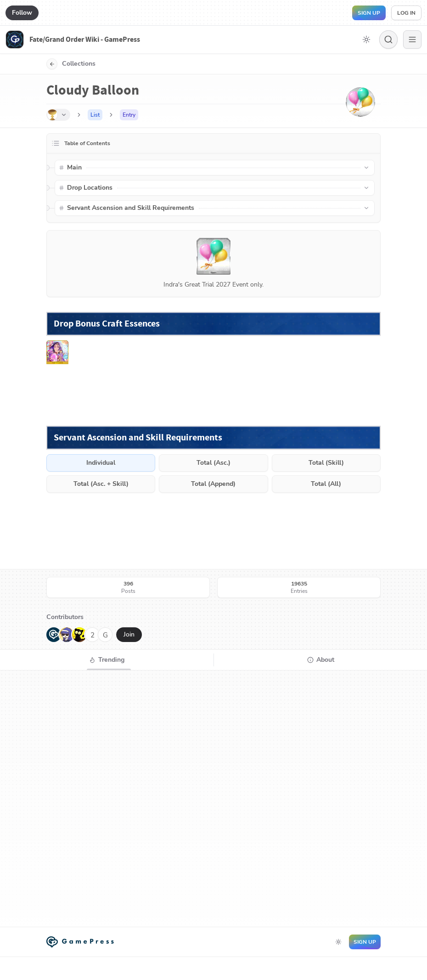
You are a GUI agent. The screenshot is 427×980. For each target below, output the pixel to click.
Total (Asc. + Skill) (101, 484)
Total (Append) (213, 484)
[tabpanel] (213, 799)
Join (129, 634)
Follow (22, 13)
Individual (101, 463)
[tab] (107, 660)
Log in (406, 13)
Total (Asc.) (213, 463)
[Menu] (412, 39)
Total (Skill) (326, 463)
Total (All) (326, 484)
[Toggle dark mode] (366, 39)
